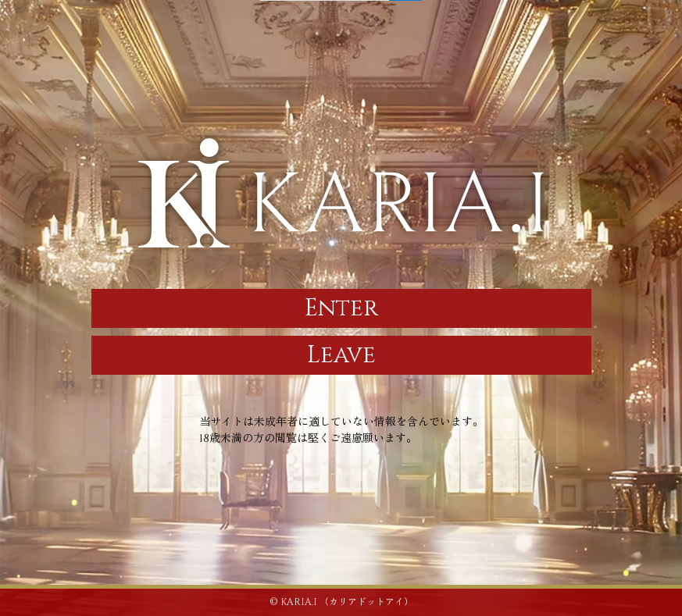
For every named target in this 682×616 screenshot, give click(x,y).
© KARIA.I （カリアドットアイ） (341, 602)
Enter (341, 308)
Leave (341, 355)
